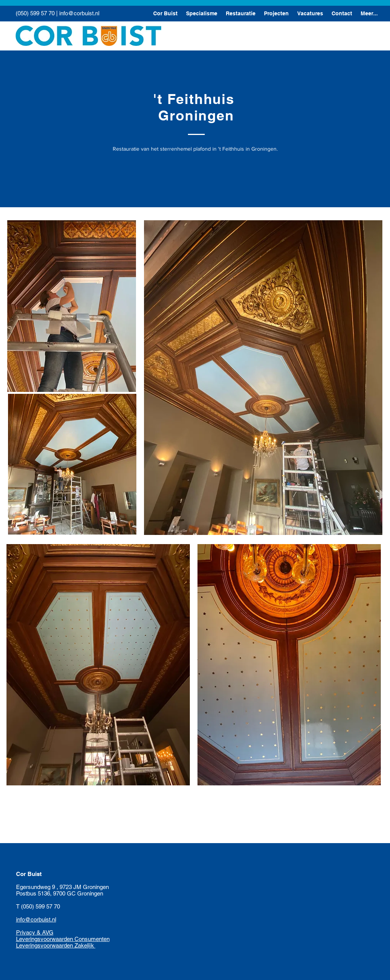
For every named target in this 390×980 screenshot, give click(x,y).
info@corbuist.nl (79, 13)
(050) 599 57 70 (35, 13)
